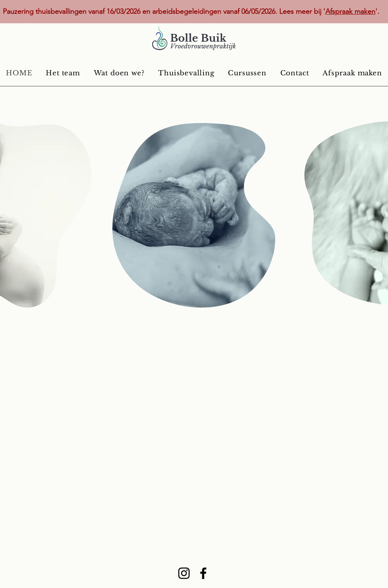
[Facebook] (203, 573)
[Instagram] (184, 573)
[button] (119, 73)
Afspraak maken (350, 11)
